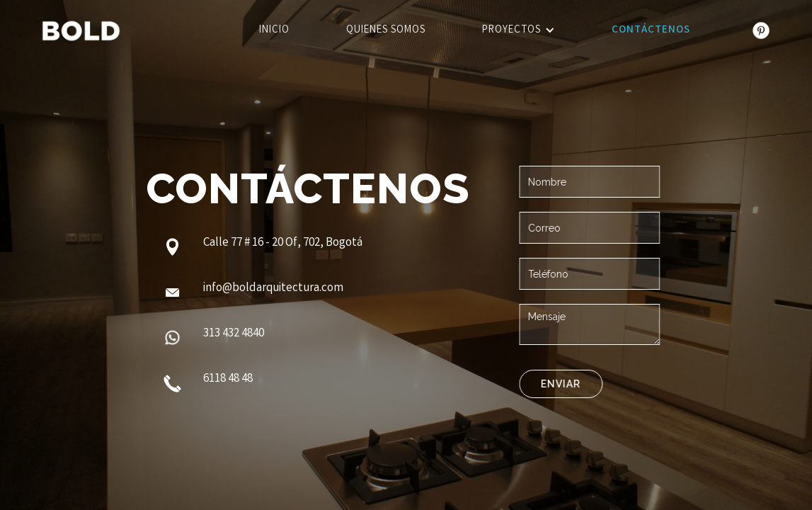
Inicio (274, 30)
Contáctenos (651, 30)
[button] (519, 31)
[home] (81, 31)
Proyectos (511, 30)
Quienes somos (386, 30)
